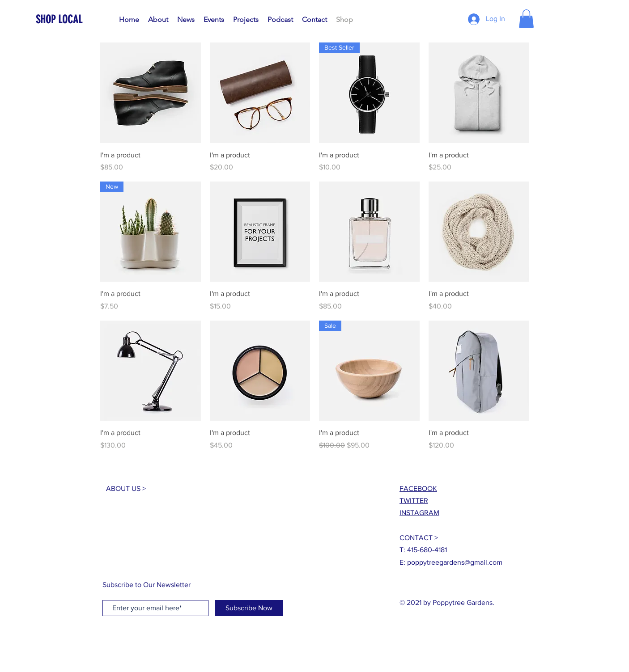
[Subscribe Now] (249, 608)
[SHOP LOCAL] (76, 19)
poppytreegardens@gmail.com (455, 562)
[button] (526, 19)
